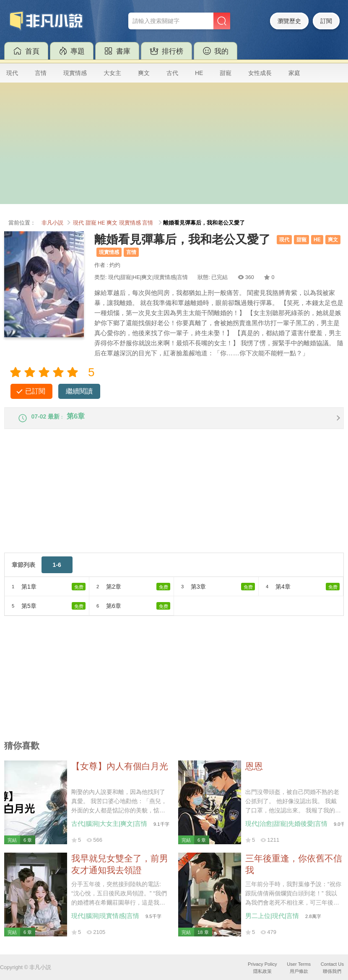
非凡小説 (52, 223)
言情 (41, 73)
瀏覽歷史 (289, 21)
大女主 (112, 73)
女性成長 (260, 73)
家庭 (294, 73)
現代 (12, 73)
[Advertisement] (174, 145)
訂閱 (326, 21)
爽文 (144, 73)
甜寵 (226, 73)
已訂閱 (35, 391)
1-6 (57, 571)
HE (199, 73)
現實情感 (75, 73)
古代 (172, 73)
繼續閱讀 (79, 391)
